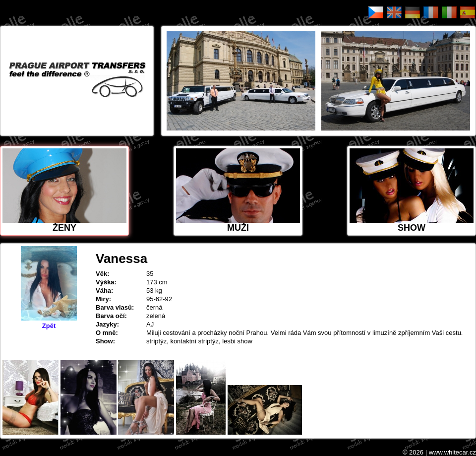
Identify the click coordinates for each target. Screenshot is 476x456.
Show (412, 191)
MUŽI (238, 191)
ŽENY (64, 191)
